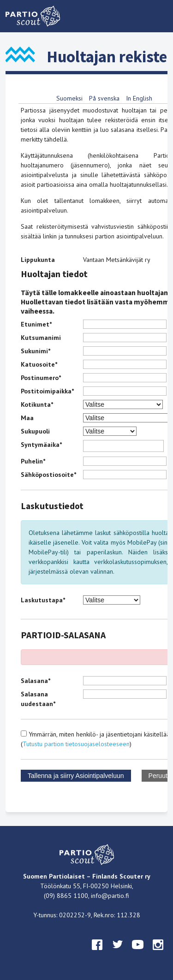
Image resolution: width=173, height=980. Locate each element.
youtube (138, 953)
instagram (158, 953)
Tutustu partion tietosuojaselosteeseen (76, 744)
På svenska (104, 98)
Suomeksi (69, 98)
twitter (118, 953)
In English (139, 98)
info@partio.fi (110, 896)
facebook (97, 953)
